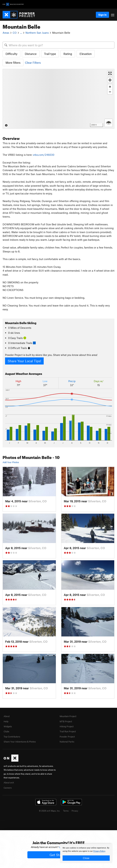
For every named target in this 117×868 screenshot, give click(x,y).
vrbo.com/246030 (44, 155)
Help (6, 721)
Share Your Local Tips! (24, 361)
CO (15, 33)
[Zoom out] (110, 92)
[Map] (58, 99)
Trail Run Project (68, 731)
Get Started (58, 855)
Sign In (102, 15)
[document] (86, 853)
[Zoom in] (110, 87)
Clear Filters (33, 63)
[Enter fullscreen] (110, 73)
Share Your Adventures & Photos (20, 742)
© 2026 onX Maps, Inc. (50, 811)
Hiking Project (67, 726)
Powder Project (67, 737)
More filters (13, 63)
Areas (6, 33)
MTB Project (66, 721)
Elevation (86, 54)
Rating (68, 54)
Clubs (6, 731)
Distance (31, 54)
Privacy (75, 811)
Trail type (50, 54)
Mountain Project (68, 716)
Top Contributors (12, 737)
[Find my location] (110, 80)
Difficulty (11, 54)
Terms (66, 811)
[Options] (109, 123)
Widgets (8, 726)
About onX (9, 783)
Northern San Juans (37, 33)
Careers (8, 788)
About (7, 716)
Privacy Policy (99, 851)
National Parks (67, 742)
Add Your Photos (11, 462)
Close (86, 858)
